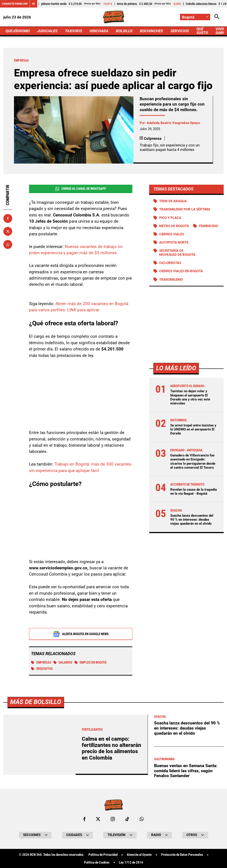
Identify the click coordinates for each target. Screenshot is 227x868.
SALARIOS (63, 663)
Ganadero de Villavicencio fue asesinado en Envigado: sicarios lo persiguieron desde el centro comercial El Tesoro (193, 461)
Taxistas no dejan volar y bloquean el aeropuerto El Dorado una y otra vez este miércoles (190, 397)
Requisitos (42, 669)
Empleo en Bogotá (91, 663)
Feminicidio (209, 226)
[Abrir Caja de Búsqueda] (217, 17)
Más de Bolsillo (36, 826)
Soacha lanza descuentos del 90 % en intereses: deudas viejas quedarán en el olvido (192, 520)
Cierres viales (172, 234)
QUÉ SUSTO (202, 31)
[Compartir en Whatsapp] (8, 244)
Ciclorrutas (170, 263)
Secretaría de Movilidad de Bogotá (177, 253)
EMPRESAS (41, 663)
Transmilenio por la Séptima (185, 209)
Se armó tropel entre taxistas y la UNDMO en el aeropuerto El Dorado (193, 429)
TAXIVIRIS (73, 31)
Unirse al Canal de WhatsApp (81, 189)
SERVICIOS (180, 31)
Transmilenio (171, 280)
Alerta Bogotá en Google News (81, 634)
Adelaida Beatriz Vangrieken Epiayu (173, 123)
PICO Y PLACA (170, 218)
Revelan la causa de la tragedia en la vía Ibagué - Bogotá (194, 492)
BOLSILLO (124, 31)
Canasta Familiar (15, 4)
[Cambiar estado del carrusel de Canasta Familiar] (33, 4)
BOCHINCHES (151, 31)
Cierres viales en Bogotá (181, 271)
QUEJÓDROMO (18, 31)
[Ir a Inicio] (113, 17)
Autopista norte (174, 242)
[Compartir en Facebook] (8, 218)
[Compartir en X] (8, 231)
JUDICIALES (47, 31)
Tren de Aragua (173, 201)
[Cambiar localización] (195, 17)
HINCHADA (99, 31)
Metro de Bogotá (174, 226)
